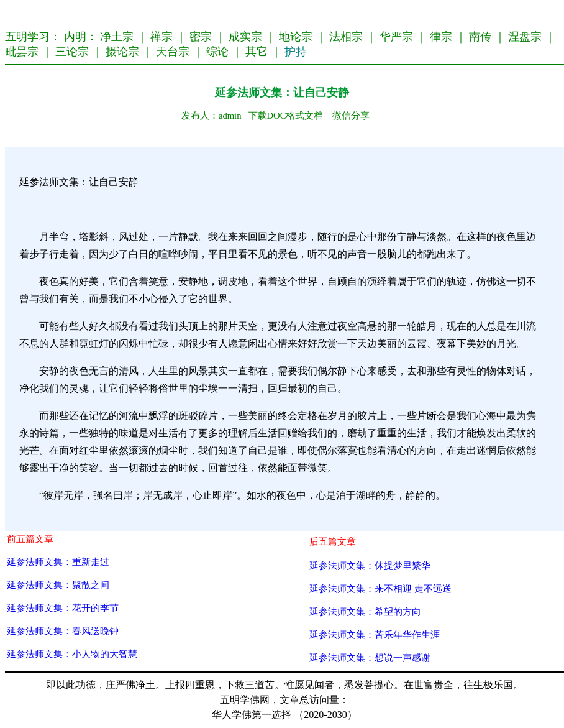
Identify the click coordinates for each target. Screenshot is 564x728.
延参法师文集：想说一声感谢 (370, 657)
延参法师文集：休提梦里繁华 (370, 565)
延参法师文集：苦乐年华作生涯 (375, 634)
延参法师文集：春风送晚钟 (63, 631)
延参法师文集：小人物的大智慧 (72, 654)
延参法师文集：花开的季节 (63, 608)
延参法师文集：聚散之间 (58, 585)
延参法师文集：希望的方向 (365, 611)
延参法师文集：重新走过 (58, 562)
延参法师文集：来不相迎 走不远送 (380, 588)
